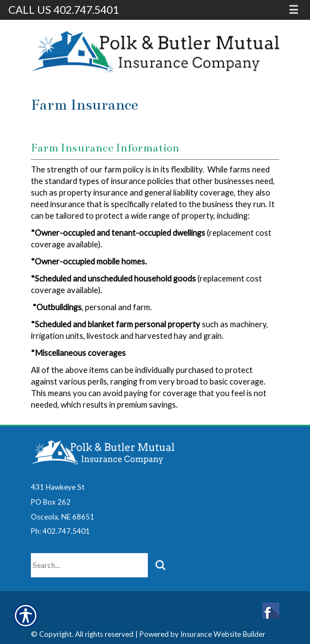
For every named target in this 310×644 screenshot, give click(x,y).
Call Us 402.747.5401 (63, 10)
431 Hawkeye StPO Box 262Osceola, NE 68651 (63, 502)
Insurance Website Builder (223, 634)
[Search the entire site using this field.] (89, 565)
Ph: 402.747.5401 (60, 531)
